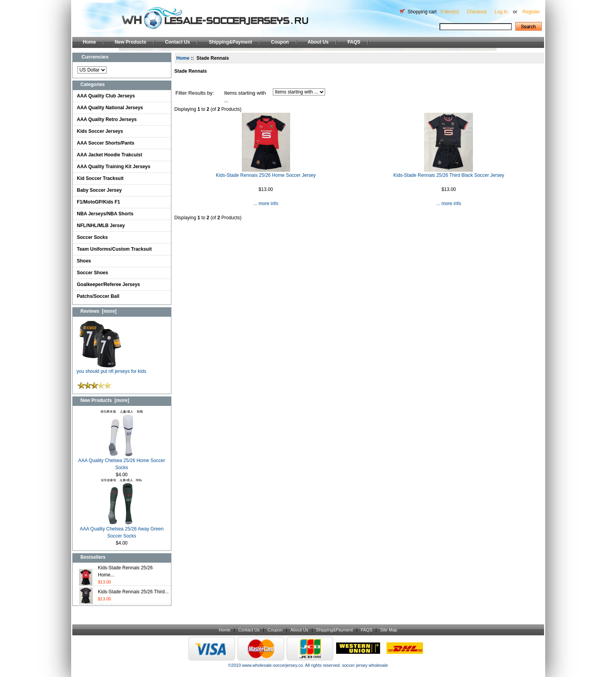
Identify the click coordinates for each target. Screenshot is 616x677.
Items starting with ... (245, 97)
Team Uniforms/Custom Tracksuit (115, 249)
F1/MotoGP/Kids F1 (99, 202)
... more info (266, 204)
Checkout (477, 12)
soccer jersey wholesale (365, 665)
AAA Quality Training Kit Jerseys (114, 167)
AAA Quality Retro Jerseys (107, 119)
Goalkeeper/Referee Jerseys (109, 284)
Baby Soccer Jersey (99, 190)
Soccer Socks (93, 237)
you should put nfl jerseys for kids (111, 369)
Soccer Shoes (93, 273)
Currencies (95, 57)
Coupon (280, 42)
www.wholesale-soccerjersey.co (272, 665)
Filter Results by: (195, 93)
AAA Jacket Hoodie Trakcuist (110, 155)
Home (89, 42)
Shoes (84, 261)
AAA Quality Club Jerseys (106, 96)
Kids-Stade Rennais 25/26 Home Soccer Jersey (266, 175)
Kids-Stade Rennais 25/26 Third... (133, 592)
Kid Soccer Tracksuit (100, 178)
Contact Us (177, 42)
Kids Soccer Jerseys (100, 131)
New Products (131, 42)
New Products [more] (105, 400)
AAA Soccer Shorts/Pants (106, 143)
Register (531, 12)
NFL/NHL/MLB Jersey (101, 226)
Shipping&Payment (230, 42)
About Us (318, 42)
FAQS (354, 42)
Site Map (389, 630)
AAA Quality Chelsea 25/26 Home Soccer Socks (122, 461)
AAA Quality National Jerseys (110, 108)
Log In (501, 12)
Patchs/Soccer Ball (98, 296)
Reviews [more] (99, 311)
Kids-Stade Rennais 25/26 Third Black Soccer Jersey (449, 175)
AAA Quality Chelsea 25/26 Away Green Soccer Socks (122, 530)
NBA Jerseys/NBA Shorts (105, 214)
